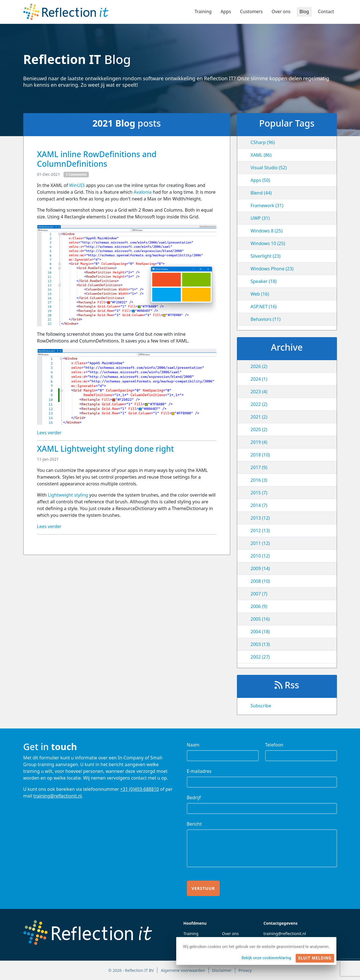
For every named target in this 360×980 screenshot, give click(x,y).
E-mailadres (199, 771)
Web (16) (260, 294)
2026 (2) (259, 366)
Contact (326, 12)
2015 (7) (259, 493)
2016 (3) (259, 480)
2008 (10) (260, 581)
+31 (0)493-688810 (140, 789)
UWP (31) (260, 218)
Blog (304, 12)
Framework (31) (267, 205)
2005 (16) (260, 619)
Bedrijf (194, 798)
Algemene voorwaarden (183, 970)
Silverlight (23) (266, 256)
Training (202, 12)
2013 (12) (260, 518)
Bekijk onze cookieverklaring (266, 958)
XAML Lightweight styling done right (106, 449)
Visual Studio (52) (269, 168)
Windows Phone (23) (272, 269)
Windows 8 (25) (267, 231)
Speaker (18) (264, 281)
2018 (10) (260, 455)
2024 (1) (259, 379)
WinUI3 (77, 185)
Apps (225, 12)
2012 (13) (260, 531)
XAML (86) (261, 155)
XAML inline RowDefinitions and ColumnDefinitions (97, 159)
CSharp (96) (263, 142)
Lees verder (49, 433)
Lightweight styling (68, 495)
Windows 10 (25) (268, 243)
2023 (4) (259, 392)
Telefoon (274, 745)
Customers (251, 12)
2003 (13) (260, 644)
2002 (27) (260, 657)
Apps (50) (261, 180)
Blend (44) (261, 193)
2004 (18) (260, 632)
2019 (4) (259, 442)
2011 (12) (260, 543)
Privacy (245, 970)
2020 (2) (259, 430)
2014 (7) (259, 505)
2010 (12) (260, 556)
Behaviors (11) (266, 319)
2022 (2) (259, 404)
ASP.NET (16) (264, 307)
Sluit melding (315, 958)
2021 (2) (259, 417)
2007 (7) (259, 594)
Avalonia (142, 192)
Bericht (194, 824)
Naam (193, 745)
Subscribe (261, 706)
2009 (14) (260, 568)
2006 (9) (259, 606)
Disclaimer (222, 970)
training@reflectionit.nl (58, 796)
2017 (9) (259, 467)
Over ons (281, 12)
